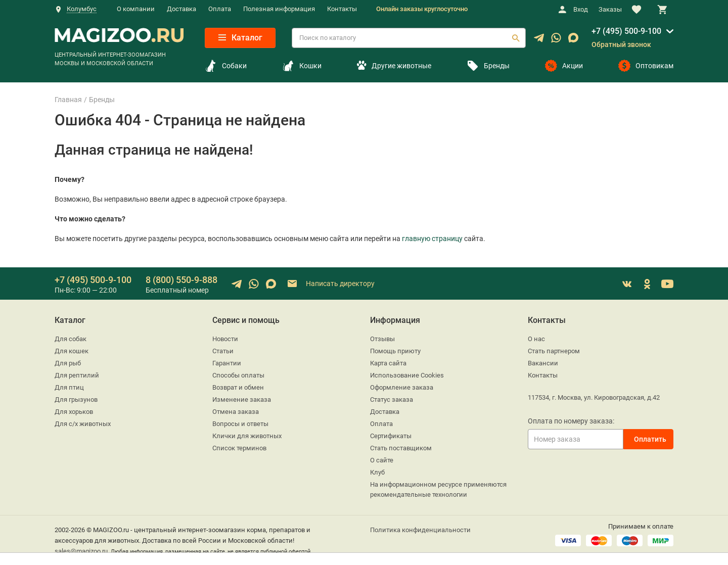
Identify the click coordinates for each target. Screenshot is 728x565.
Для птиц (69, 387)
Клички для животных (247, 436)
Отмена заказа (236, 412)
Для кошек (72, 351)
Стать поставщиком (401, 448)
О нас (536, 339)
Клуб (377, 472)
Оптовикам (646, 66)
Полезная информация (279, 9)
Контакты (342, 9)
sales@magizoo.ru (81, 551)
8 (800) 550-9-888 (181, 280)
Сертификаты (391, 436)
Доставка (181, 9)
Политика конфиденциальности (420, 530)
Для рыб (68, 363)
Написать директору (330, 284)
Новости (225, 339)
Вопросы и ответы (240, 424)
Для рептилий (77, 375)
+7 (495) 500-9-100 (626, 31)
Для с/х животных (83, 424)
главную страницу (432, 239)
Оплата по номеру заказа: (571, 421)
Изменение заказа (242, 399)
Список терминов (239, 448)
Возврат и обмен (238, 387)
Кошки (302, 66)
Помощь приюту (395, 351)
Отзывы (382, 339)
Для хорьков (74, 412)
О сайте (382, 460)
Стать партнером (554, 351)
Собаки (226, 66)
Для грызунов (76, 399)
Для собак (71, 339)
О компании (136, 9)
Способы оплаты (238, 375)
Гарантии (227, 363)
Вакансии (543, 363)
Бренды (488, 66)
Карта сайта (388, 363)
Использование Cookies (407, 375)
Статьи (223, 351)
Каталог (240, 38)
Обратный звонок (621, 44)
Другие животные (394, 66)
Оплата (220, 9)
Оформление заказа (402, 387)
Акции (564, 66)
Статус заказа (392, 399)
